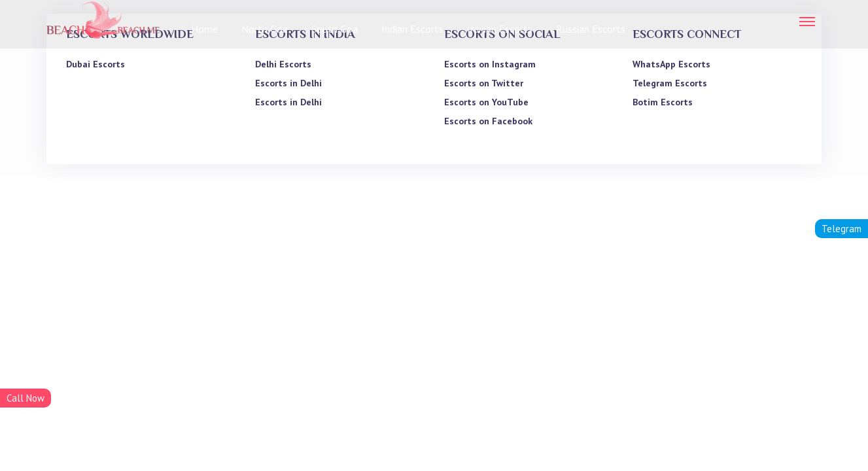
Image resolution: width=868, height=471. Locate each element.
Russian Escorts (591, 29)
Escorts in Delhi (288, 83)
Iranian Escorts (500, 29)
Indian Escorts (412, 29)
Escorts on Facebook (488, 121)
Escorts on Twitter (484, 83)
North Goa (265, 29)
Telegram (842, 229)
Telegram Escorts (670, 83)
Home (204, 29)
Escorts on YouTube (486, 102)
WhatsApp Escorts (671, 64)
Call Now (26, 398)
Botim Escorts (663, 102)
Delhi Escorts (283, 64)
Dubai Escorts (95, 64)
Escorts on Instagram (490, 64)
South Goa (335, 29)
